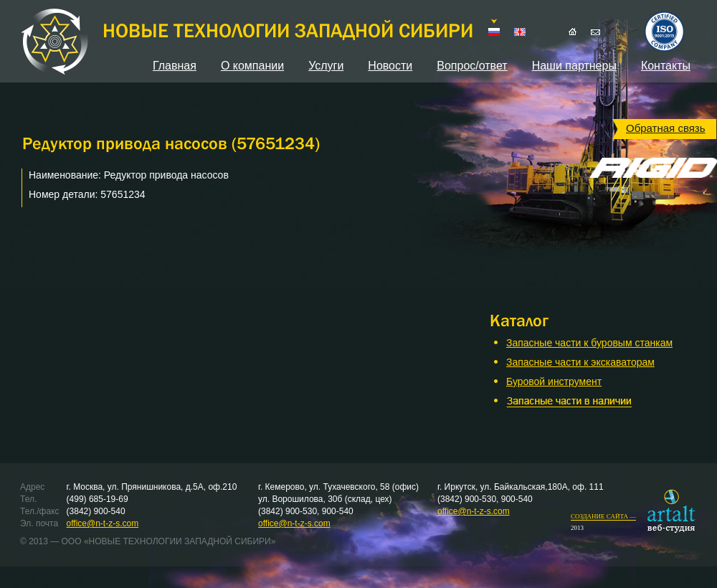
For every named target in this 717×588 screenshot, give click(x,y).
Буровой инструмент (554, 381)
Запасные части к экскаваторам (580, 362)
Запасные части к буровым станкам (589, 343)
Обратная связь (666, 128)
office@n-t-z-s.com (103, 523)
